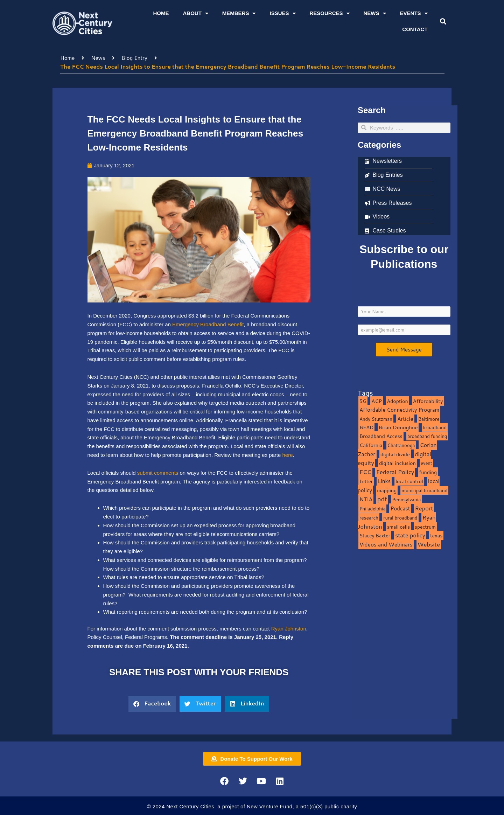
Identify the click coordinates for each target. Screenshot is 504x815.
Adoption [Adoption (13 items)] (397, 401)
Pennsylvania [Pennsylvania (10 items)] (406, 499)
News (375, 13)
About (195, 13)
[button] (443, 22)
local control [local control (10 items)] (409, 481)
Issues (282, 13)
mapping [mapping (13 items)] (387, 490)
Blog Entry (134, 58)
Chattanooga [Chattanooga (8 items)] (401, 445)
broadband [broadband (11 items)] (435, 427)
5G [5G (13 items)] (363, 401)
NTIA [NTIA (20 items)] (366, 499)
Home (161, 13)
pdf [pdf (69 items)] (382, 499)
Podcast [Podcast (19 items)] (400, 508)
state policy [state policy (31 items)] (410, 535)
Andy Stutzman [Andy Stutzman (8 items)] (376, 419)
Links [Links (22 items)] (384, 481)
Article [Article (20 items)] (405, 419)
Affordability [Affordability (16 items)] (428, 401)
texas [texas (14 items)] (436, 535)
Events (414, 13)
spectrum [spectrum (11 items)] (425, 527)
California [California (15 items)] (371, 445)
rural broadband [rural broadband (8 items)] (400, 518)
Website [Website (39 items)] (429, 544)
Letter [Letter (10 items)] (366, 481)
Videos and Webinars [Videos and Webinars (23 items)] (386, 544)
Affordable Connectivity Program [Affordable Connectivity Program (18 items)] (399, 410)
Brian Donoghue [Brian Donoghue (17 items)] (398, 427)
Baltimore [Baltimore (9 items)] (429, 419)
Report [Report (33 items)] (424, 508)
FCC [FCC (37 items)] (365, 472)
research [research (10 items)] (369, 518)
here (288, 455)
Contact (415, 29)
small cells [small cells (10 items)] (398, 527)
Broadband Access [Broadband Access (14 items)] (381, 436)
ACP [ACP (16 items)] (377, 401)
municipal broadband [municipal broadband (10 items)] (424, 490)
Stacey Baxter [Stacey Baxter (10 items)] (375, 535)
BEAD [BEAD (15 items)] (367, 427)
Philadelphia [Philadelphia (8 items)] (372, 508)
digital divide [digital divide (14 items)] (395, 454)
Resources (330, 13)
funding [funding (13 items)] (428, 472)
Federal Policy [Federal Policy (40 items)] (395, 472)
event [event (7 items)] (426, 463)
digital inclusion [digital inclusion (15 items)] (397, 463)
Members (239, 13)
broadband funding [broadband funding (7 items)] (427, 436)
